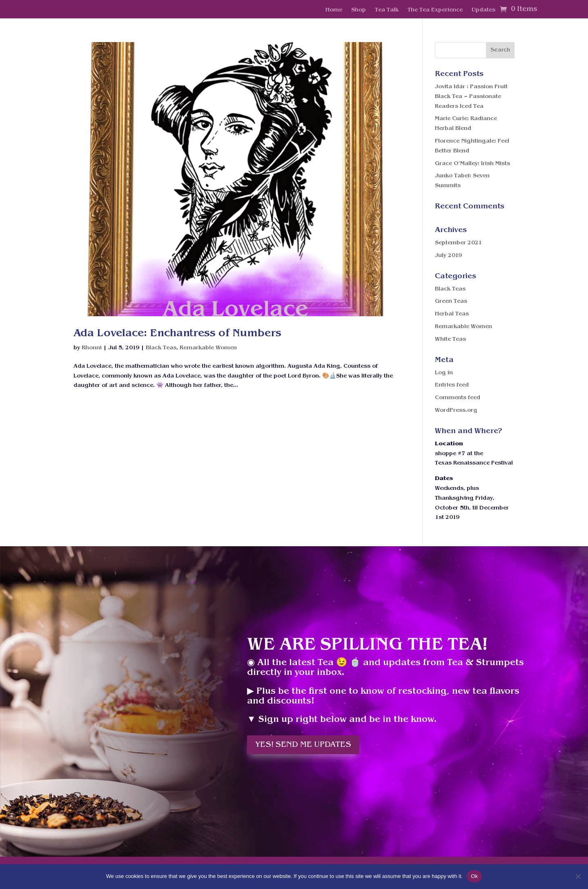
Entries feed (452, 385)
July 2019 (448, 256)
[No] (578, 876)
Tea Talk (387, 10)
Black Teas (161, 348)
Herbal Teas (452, 314)
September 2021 (458, 243)
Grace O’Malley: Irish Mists (472, 164)
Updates (483, 10)
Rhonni (92, 348)
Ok (474, 876)
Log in (444, 373)
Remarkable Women (208, 348)
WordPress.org (456, 410)
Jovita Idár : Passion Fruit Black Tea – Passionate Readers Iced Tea (471, 97)
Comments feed (458, 398)
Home (334, 10)
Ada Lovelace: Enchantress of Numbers (177, 334)
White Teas (450, 339)
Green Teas (451, 301)
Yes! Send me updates (303, 745)
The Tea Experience (435, 10)
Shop (359, 10)
